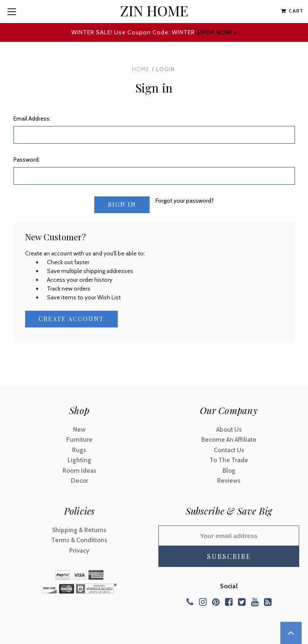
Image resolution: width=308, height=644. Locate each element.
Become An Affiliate (229, 440)
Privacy (79, 551)
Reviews (229, 481)
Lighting (79, 461)
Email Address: (32, 118)
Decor (79, 481)
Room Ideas (79, 471)
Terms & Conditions (79, 541)
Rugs (79, 450)
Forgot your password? (185, 201)
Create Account (71, 319)
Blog (229, 471)
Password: (27, 160)
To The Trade (229, 461)
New (79, 430)
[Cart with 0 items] (292, 11)
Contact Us (229, 450)
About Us (229, 430)
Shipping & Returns (79, 530)
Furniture (79, 440)
